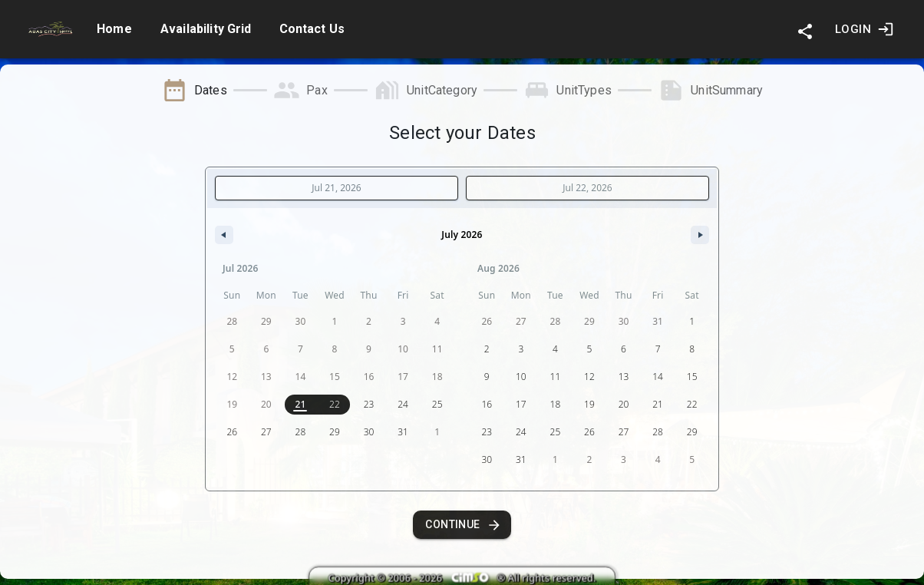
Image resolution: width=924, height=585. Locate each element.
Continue (462, 525)
